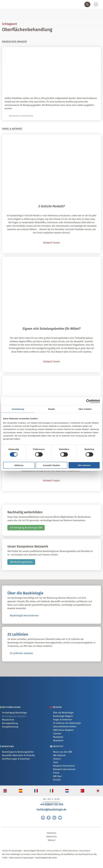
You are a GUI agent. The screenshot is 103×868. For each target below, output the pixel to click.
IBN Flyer (57, 776)
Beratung (8, 746)
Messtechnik (8, 720)
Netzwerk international (64, 769)
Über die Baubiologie (63, 713)
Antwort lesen (51, 243)
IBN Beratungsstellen (21, 562)
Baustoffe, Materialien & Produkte (18, 755)
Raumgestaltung (10, 723)
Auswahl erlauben (51, 465)
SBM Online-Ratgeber (63, 730)
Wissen (57, 707)
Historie (57, 759)
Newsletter (58, 740)
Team (56, 762)
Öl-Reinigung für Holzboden (78, 89)
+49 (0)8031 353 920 (51, 804)
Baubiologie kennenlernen (24, 616)
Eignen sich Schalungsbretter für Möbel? (52, 329)
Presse (56, 773)
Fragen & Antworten (63, 720)
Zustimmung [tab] (18, 409)
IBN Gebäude (59, 755)
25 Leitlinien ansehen (21, 653)
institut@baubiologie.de (51, 809)
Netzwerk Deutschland (64, 766)
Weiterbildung (11, 707)
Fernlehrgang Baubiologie (14, 713)
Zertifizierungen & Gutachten (16, 759)
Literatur (57, 734)
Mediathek (58, 737)
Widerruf (51, 840)
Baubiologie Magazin (63, 716)
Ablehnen (19, 465)
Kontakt (57, 780)
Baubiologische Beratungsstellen (18, 752)
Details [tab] (51, 409)
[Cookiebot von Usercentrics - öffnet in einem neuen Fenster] (88, 401)
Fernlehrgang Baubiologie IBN (26, 528)
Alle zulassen (84, 465)
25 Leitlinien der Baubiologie (67, 723)
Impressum (51, 833)
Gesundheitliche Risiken (65, 727)
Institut (58, 746)
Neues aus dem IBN (62, 752)
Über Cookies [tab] (85, 409)
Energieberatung (10, 727)
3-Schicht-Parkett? (51, 206)
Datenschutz (51, 837)
